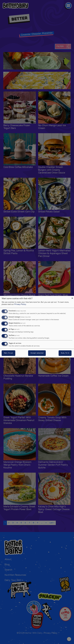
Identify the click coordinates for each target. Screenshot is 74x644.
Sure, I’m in (65, 353)
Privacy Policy (20, 304)
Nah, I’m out (8, 353)
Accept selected (37, 353)
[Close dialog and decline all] (72, 297)
